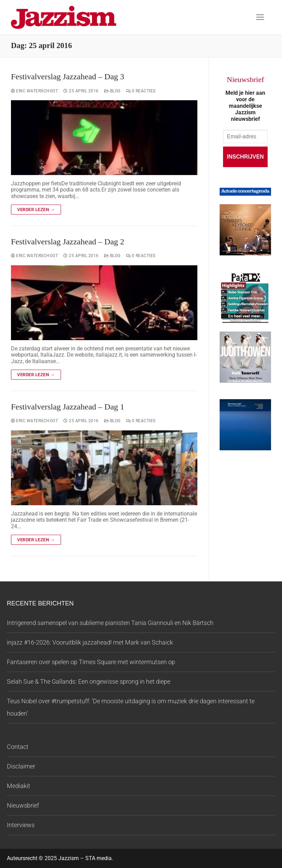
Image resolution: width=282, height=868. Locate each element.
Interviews (21, 825)
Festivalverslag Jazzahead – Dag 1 (68, 407)
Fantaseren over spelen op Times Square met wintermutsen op (91, 662)
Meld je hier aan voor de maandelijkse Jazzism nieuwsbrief (245, 106)
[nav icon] (260, 17)
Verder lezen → (36, 210)
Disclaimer (21, 766)
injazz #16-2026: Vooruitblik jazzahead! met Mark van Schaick (90, 642)
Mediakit (19, 786)
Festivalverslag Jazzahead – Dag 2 (68, 242)
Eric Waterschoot (34, 91)
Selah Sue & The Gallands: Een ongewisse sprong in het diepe (89, 681)
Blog (112, 91)
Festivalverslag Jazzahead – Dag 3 (68, 77)
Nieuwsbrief (23, 805)
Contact (18, 747)
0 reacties (141, 91)
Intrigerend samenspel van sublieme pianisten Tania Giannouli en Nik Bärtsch (110, 623)
